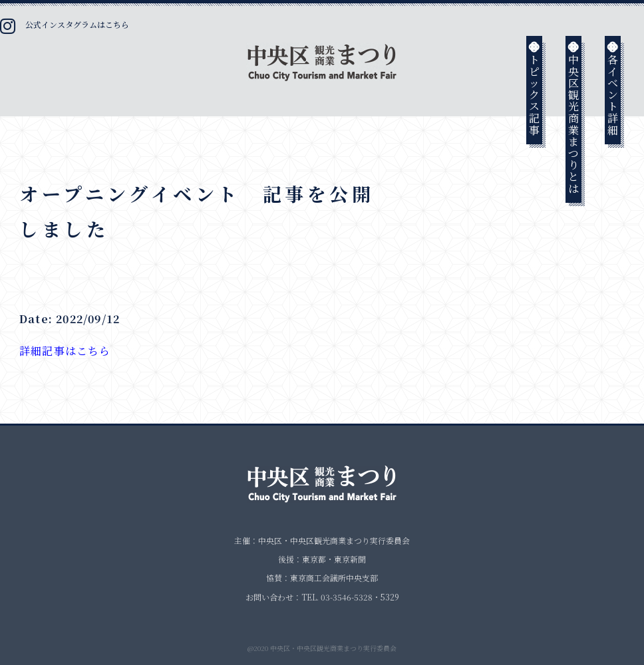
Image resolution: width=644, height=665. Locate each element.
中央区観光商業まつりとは (574, 117)
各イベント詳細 (613, 87)
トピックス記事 (535, 87)
